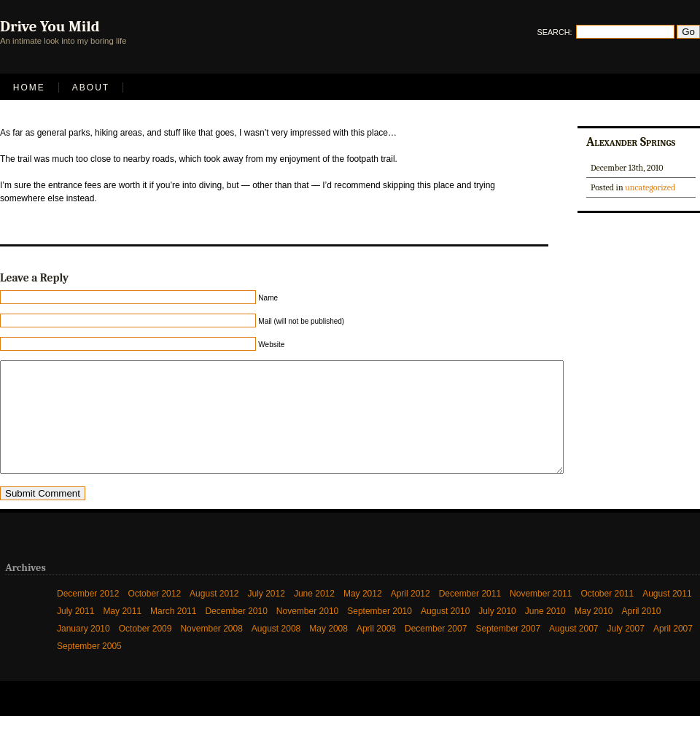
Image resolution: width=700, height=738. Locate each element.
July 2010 (497, 633)
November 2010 (307, 633)
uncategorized (650, 187)
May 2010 (594, 633)
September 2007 (508, 650)
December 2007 (436, 650)
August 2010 (445, 633)
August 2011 (667, 615)
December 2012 (88, 615)
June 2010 (545, 633)
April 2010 (642, 633)
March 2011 (173, 633)
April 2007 (673, 650)
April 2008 (376, 650)
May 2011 (122, 633)
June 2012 (314, 615)
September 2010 (380, 633)
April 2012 (411, 615)
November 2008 (211, 650)
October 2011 (607, 615)
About (91, 88)
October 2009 (145, 650)
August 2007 (573, 650)
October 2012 (154, 615)
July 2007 (626, 650)
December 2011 (470, 615)
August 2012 (214, 615)
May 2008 (328, 650)
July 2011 (75, 633)
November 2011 (541, 615)
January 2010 (83, 650)
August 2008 (276, 650)
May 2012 (363, 615)
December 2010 (236, 633)
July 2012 (267, 615)
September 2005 (89, 668)
